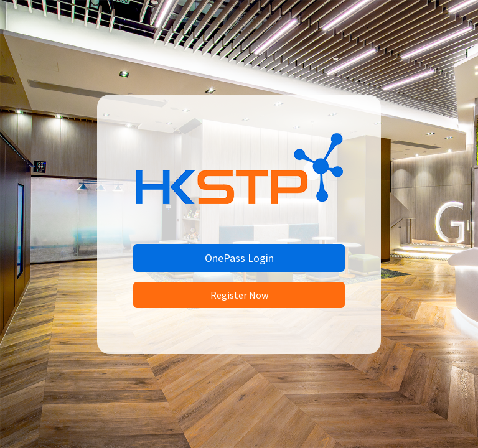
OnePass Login (239, 258)
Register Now (239, 295)
